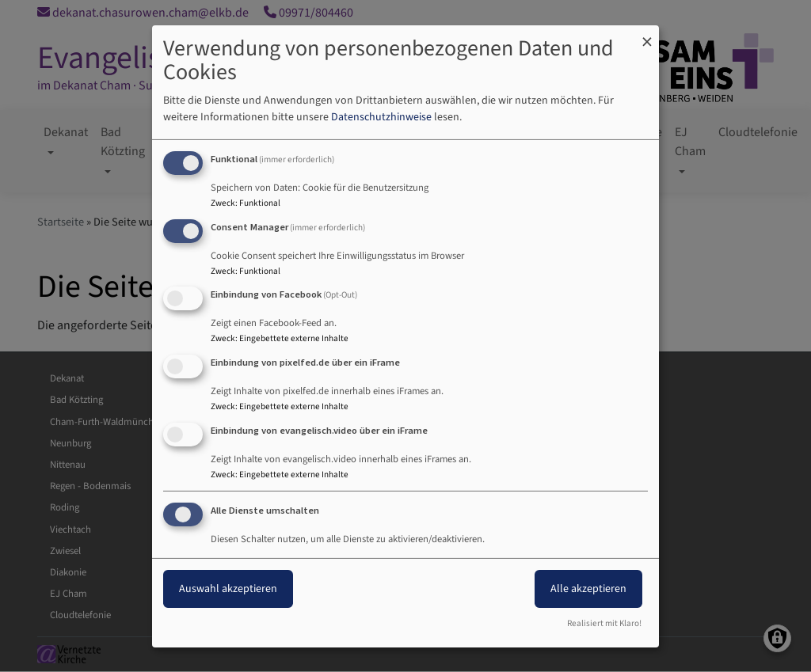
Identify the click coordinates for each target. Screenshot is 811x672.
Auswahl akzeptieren (228, 589)
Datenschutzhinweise (381, 117)
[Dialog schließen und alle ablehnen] (647, 34)
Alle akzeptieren (588, 589)
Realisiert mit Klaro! (604, 623)
